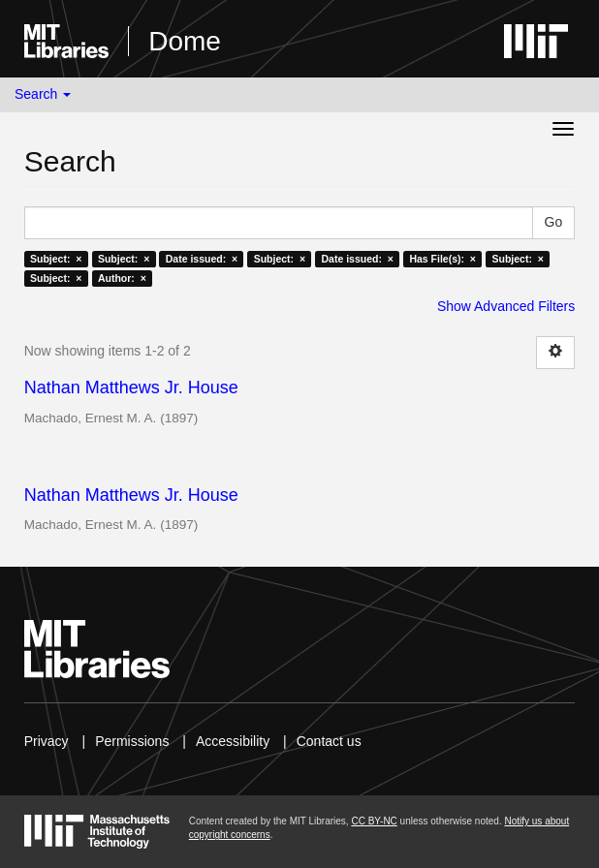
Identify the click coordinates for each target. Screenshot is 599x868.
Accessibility (233, 741)
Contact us (329, 741)
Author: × (122, 278)
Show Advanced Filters (506, 306)
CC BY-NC (374, 821)
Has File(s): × (442, 259)
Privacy (47, 741)
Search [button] (43, 94)
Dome (185, 41)
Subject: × (56, 259)
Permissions (132, 741)
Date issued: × (202, 259)
